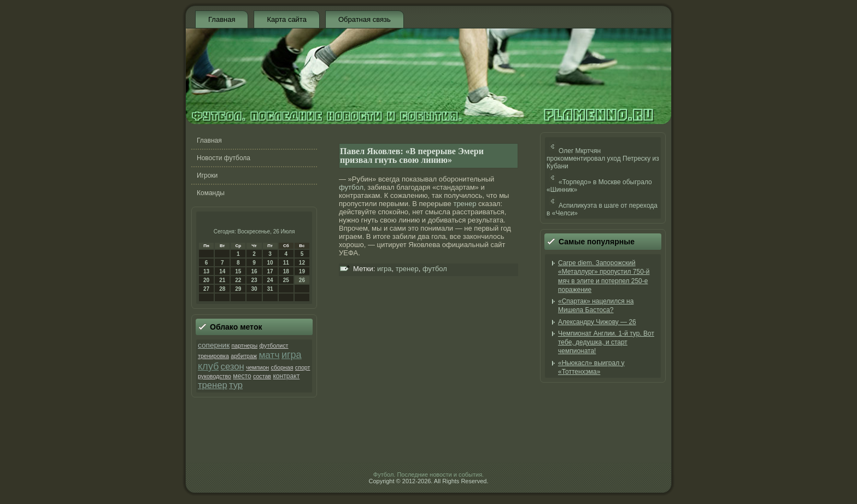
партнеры (244, 345)
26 (302, 280)
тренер (213, 385)
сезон (233, 367)
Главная (222, 19)
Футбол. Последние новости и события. (428, 474)
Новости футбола (224, 158)
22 (238, 280)
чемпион (257, 367)
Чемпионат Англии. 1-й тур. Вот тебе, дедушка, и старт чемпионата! (606, 342)
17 (270, 271)
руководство (215, 376)
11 (286, 263)
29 (238, 289)
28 (222, 289)
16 (254, 271)
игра (292, 355)
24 (270, 280)
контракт (286, 376)
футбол (351, 187)
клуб (208, 366)
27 (206, 289)
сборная (282, 367)
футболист (274, 345)
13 (206, 271)
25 (286, 280)
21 (222, 280)
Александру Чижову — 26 (597, 322)
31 (270, 289)
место (242, 376)
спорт (303, 367)
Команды (211, 193)
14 (222, 271)
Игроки (207, 175)
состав (262, 376)
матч (269, 355)
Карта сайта (286, 19)
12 (302, 263)
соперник (214, 345)
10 (270, 263)
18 (286, 271)
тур (236, 385)
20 (206, 280)
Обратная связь (365, 19)
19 (302, 271)
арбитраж (244, 356)
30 (254, 289)
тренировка (213, 356)
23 (254, 280)
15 (238, 271)
